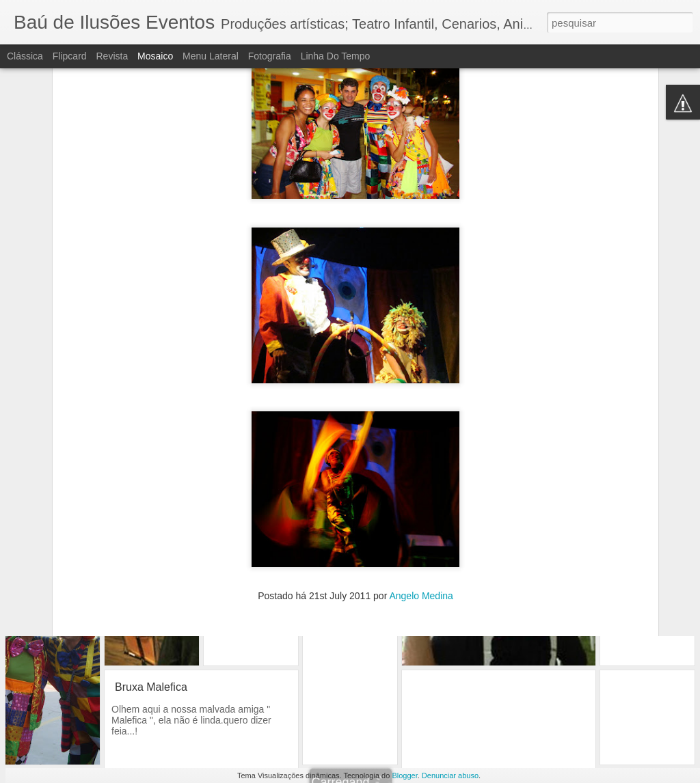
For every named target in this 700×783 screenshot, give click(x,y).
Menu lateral (211, 56)
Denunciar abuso (450, 775)
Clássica (25, 56)
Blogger (404, 775)
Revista (112, 56)
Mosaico (155, 56)
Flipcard (70, 56)
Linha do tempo (336, 56)
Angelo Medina (421, 531)
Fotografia (270, 56)
